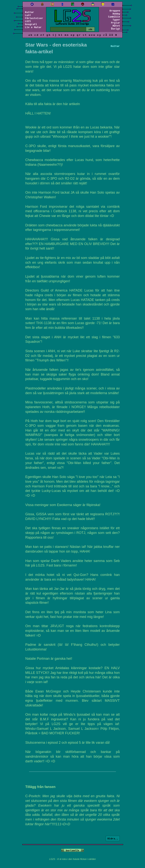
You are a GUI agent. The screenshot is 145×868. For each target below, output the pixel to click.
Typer (116, 20)
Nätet (116, 26)
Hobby (116, 14)
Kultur (29, 12)
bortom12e (72, 850)
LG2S (28, 21)
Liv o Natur (33, 27)
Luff (28, 15)
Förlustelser (34, 18)
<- (63, 850)
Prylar (116, 23)
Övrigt (116, 29)
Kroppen (115, 11)
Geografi (31, 24)
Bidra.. (113, 838)
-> (82, 850)
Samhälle (114, 17)
